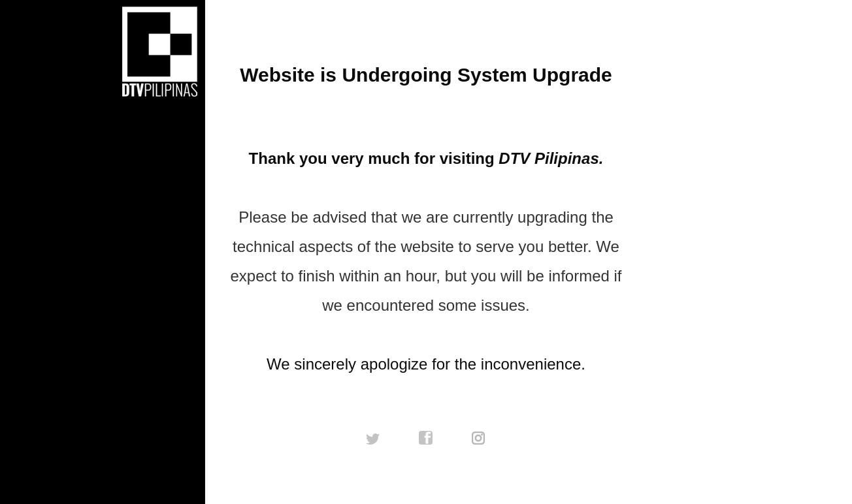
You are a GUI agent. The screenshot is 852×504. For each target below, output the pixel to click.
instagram (479, 438)
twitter (373, 438)
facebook (426, 438)
